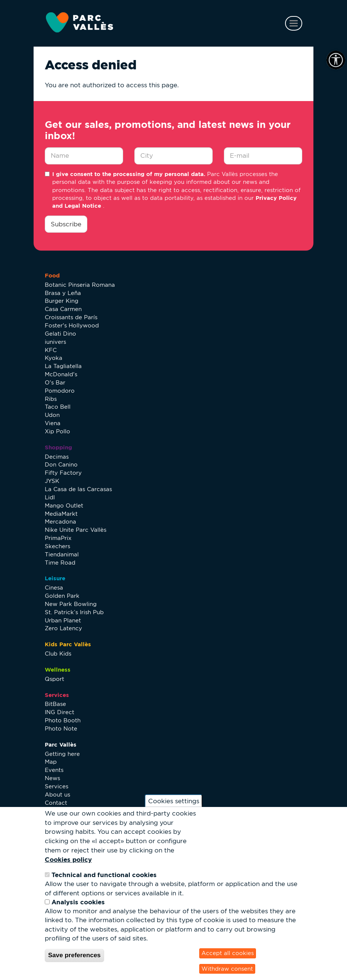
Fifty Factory (63, 473)
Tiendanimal (62, 554)
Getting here (62, 754)
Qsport (54, 679)
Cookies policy (68, 859)
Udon (52, 415)
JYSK (52, 481)
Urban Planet (63, 620)
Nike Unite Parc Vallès (76, 530)
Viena (53, 423)
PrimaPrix (58, 538)
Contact (56, 803)
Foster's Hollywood (72, 325)
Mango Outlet (64, 505)
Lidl (50, 497)
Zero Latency (63, 628)
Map (51, 762)
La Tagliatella (63, 366)
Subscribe (66, 224)
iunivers (55, 342)
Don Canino (61, 464)
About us (57, 794)
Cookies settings (174, 801)
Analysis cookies (78, 902)
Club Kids (58, 654)
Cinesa (54, 588)
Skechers (57, 546)
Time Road (60, 563)
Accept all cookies (228, 953)
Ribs (51, 399)
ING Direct (60, 712)
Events (54, 770)
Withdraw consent (227, 969)
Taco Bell (58, 407)
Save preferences (74, 955)
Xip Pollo (57, 431)
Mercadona (60, 522)
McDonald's (61, 374)
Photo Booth (63, 720)
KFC (51, 350)
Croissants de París (71, 317)
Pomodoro (60, 391)
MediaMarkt (61, 514)
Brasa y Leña (63, 293)
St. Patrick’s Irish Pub (74, 612)
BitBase (55, 704)
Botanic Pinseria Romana (80, 285)
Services (57, 786)
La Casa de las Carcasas (78, 489)
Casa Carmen (63, 309)
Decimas (57, 457)
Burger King (62, 301)
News (52, 778)
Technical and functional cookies (104, 875)
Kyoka (54, 358)
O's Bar (55, 382)
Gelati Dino (60, 334)
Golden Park (62, 596)
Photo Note (61, 728)
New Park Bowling (71, 604)
